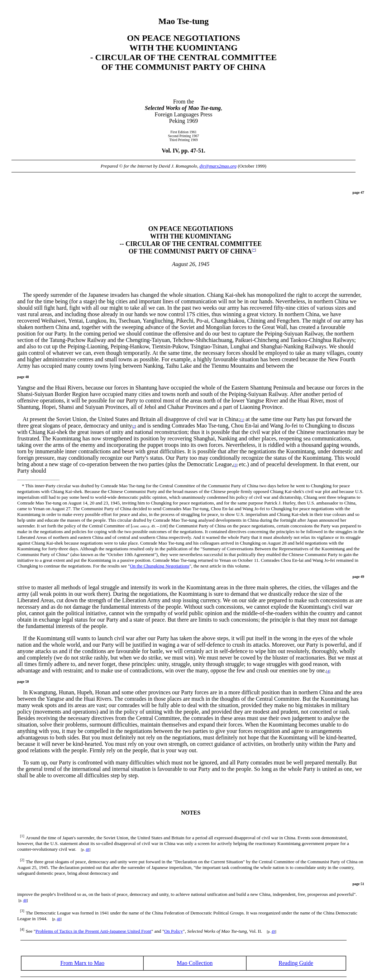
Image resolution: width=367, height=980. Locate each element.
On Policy (173, 931)
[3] (22, 911)
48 (87, 849)
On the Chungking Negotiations (159, 566)
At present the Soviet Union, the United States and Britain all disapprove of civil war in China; (129, 419)
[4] (22, 929)
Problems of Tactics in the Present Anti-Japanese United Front (93, 931)
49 (273, 931)
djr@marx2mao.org (218, 166)
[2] (22, 860)
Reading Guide (296, 963)
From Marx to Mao (82, 963)
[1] (22, 836)
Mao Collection (195, 963)
